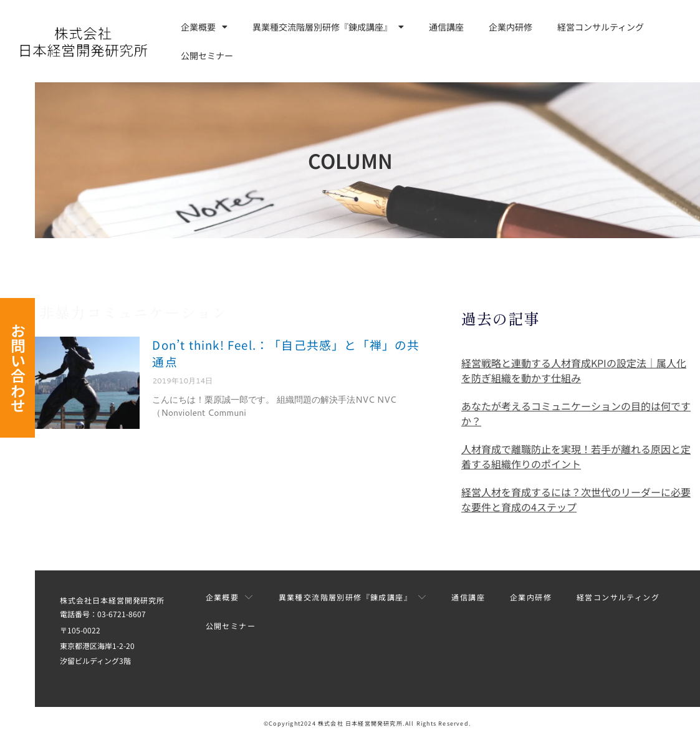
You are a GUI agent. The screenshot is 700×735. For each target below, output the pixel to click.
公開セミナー (207, 55)
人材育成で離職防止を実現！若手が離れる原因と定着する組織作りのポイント (576, 456)
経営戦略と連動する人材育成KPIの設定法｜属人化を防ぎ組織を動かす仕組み (574, 370)
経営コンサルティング (601, 27)
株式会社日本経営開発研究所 (108, 600)
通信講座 (446, 27)
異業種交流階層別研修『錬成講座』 (328, 27)
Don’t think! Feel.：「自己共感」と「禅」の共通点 (281, 352)
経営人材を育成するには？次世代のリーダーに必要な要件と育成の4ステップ (576, 499)
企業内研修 (511, 27)
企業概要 (204, 27)
